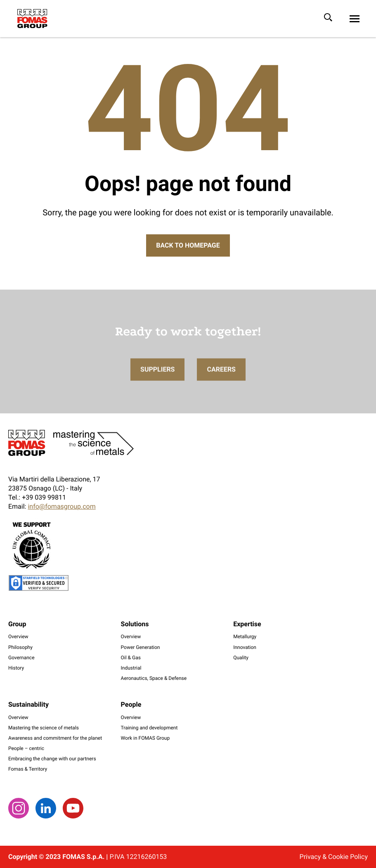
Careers (221, 379)
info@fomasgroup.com (61, 506)
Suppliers (157, 379)
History (16, 668)
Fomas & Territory (28, 769)
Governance (21, 658)
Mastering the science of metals (44, 728)
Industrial (131, 668)
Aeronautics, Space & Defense (154, 678)
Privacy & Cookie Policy (334, 857)
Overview (18, 637)
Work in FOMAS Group (145, 738)
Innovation (245, 647)
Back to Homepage (188, 245)
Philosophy (20, 647)
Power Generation (141, 647)
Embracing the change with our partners (52, 759)
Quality (241, 658)
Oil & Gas (131, 658)
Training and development (149, 728)
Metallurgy (245, 637)
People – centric (26, 748)
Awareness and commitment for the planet (55, 738)
